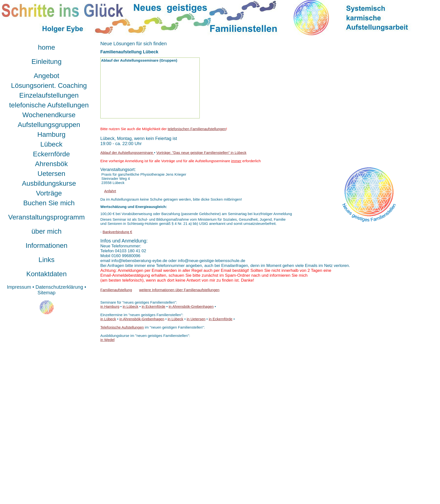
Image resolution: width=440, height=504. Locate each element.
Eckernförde (52, 154)
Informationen (46, 246)
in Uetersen (196, 319)
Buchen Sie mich (49, 203)
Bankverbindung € (117, 232)
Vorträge (49, 193)
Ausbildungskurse (49, 183)
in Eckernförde (154, 306)
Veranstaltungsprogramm (47, 217)
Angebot (46, 76)
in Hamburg (110, 306)
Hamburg (51, 134)
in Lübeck (130, 306)
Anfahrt (110, 191)
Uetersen (51, 174)
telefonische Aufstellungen (49, 105)
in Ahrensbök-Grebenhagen (191, 306)
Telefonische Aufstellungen (122, 327)
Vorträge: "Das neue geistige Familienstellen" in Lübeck (201, 153)
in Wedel (107, 340)
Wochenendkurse (49, 115)
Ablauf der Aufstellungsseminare (127, 153)
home (46, 47)
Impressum (19, 287)
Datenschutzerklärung (59, 287)
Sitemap (46, 293)
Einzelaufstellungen (49, 95)
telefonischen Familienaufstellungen (197, 129)
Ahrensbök (51, 164)
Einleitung (47, 62)
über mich (47, 231)
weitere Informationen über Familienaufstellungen (179, 290)
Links (46, 260)
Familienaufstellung (116, 290)
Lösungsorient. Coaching (49, 86)
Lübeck (51, 144)
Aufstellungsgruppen (49, 125)
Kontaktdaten (46, 274)
